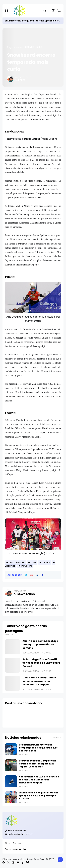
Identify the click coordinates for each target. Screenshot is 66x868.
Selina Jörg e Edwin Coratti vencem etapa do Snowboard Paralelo (41, 663)
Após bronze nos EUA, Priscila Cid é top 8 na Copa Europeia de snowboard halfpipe (39, 780)
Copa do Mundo (34, 47)
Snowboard (26, 566)
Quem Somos (13, 843)
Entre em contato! (16, 849)
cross (33, 562)
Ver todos (9, 635)
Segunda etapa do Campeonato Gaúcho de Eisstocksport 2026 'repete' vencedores (38, 764)
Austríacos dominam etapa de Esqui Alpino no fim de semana (40, 644)
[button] (48, 575)
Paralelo (46, 562)
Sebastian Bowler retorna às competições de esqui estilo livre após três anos (38, 748)
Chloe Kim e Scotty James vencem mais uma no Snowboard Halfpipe (39, 681)
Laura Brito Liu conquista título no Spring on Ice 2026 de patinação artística (39, 796)
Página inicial (15, 47)
